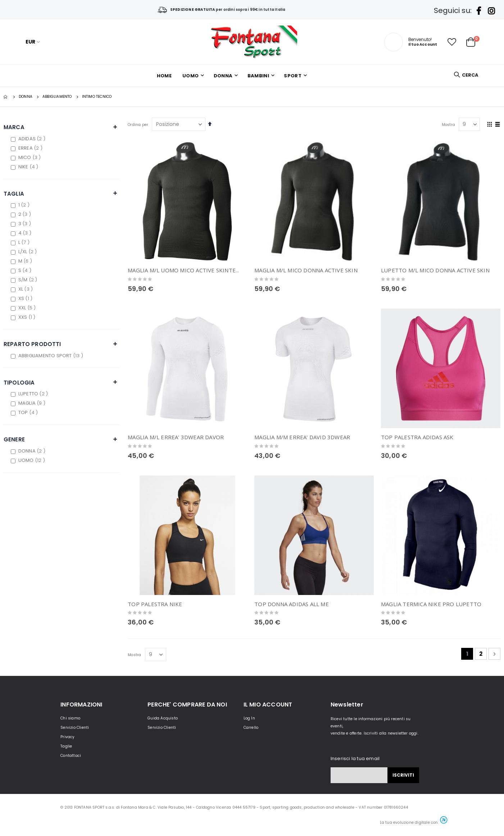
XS (26, 298)
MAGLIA (33, 403)
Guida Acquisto (163, 718)
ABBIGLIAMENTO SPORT (52, 356)
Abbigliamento (57, 97)
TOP (29, 412)
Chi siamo (70, 718)
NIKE (29, 167)
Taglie (66, 746)
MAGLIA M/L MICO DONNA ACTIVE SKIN (306, 270)
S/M (29, 280)
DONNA (26, 97)
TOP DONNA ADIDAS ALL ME (292, 604)
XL (26, 289)
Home (6, 97)
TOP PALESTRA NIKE (155, 604)
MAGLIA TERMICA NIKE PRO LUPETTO (431, 604)
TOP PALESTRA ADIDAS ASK (417, 437)
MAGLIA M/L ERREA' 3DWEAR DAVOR (176, 437)
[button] (452, 42)
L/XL (29, 252)
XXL (28, 308)
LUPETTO (34, 394)
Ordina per (138, 125)
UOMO (33, 460)
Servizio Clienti (75, 728)
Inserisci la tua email (355, 758)
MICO (31, 157)
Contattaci (71, 756)
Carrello (251, 728)
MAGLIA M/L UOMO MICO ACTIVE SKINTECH (185, 270)
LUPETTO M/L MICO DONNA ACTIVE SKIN (435, 270)
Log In (249, 718)
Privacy (67, 737)
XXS (28, 317)
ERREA (31, 148)
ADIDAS (33, 139)
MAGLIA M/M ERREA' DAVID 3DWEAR (302, 437)
